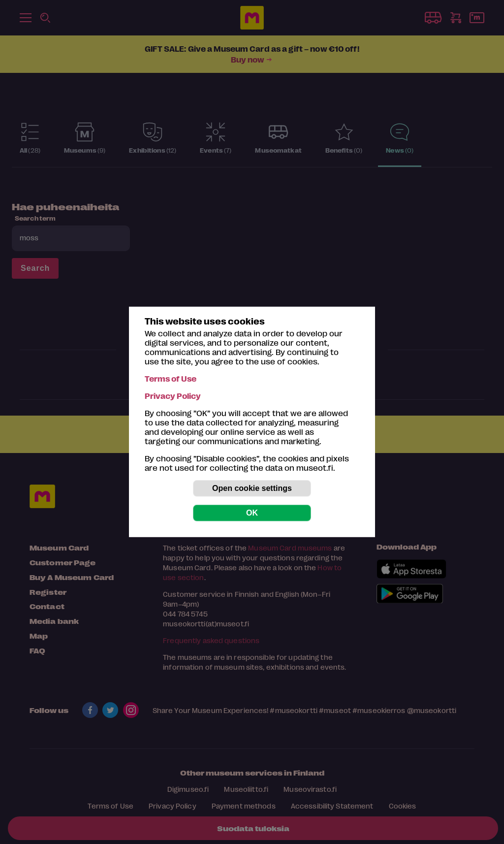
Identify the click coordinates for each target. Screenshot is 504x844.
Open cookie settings (252, 488)
